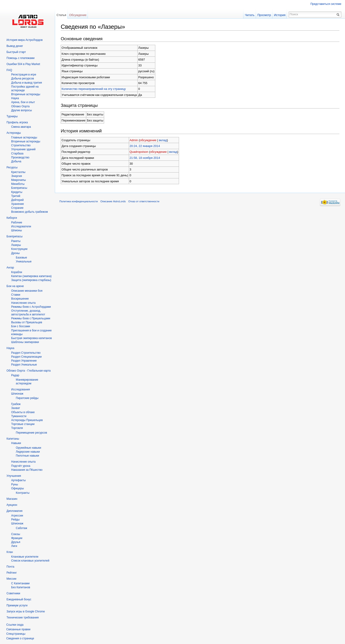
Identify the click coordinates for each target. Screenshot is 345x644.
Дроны (15, 253)
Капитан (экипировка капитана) (31, 276)
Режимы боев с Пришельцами (31, 318)
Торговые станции (23, 424)
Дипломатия (15, 511)
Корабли (17, 272)
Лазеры (16, 245)
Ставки (16, 295)
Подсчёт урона (21, 466)
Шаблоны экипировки (25, 342)
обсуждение (149, 140)
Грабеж (16, 404)
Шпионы (17, 230)
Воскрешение (20, 299)
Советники (13, 593)
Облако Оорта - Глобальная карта (29, 371)
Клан (10, 552)
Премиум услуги (17, 605)
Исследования (20, 389)
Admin (135, 140)
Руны (15, 484)
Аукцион (12, 505)
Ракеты (16, 241)
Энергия (17, 176)
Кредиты (17, 192)
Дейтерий (17, 200)
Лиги (14, 546)
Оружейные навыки (28, 448)
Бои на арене (15, 286)
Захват (16, 408)
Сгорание (17, 208)
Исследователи (21, 226)
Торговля (17, 428)
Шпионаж (17, 394)
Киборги (12, 218)
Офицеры (18, 488)
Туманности (19, 416)
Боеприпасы (19, 188)
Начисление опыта (23, 303)
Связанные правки (18, 629)
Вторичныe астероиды (26, 94)
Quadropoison (140, 152)
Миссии (11, 579)
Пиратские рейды (27, 398)
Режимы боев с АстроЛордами (31, 307)
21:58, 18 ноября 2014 (146, 158)
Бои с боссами (21, 326)
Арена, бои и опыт (23, 102)
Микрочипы (18, 180)
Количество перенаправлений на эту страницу (95, 89)
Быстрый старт (16, 52)
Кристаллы (18, 172)
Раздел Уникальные (24, 365)
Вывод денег (15, 46)
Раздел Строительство (26, 353)
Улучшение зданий (23, 149)
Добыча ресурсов (23, 78)
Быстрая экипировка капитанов (32, 338)
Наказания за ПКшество (27, 470)
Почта (10, 567)
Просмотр (264, 15)
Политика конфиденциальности (80, 202)
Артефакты (18, 480)
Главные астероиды (24, 137)
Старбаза (17, 154)
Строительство (21, 145)
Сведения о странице (20, 638)
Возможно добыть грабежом (30, 212)
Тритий (16, 196)
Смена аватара (21, 127)
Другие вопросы (22, 110)
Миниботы (18, 184)
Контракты (23, 493)
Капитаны (13, 439)
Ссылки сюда (15, 625)
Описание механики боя (27, 291)
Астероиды (14, 133)
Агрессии (17, 516)
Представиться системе (326, 4)
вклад (164, 140)
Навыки (16, 443)
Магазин (12, 499)
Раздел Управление (24, 361)
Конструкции (19, 249)
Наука (10, 348)
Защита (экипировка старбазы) (31, 280)
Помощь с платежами (20, 58)
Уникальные (24, 262)
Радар (15, 375)
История (280, 15)
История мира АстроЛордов (25, 40)
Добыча (16, 161)
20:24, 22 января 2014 (146, 146)
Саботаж (22, 528)
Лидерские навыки (28, 452)
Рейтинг (12, 573)
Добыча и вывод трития (27, 83)
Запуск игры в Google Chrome (26, 611)
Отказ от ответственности (145, 202)
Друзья (16, 542)
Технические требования (23, 618)
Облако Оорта (20, 106)
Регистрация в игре (24, 75)
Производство (20, 157)
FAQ (9, 70)
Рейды (15, 520)
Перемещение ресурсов (31, 433)
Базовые (21, 258)
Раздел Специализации (26, 357)
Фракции (17, 538)
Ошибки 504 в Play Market (23, 64)
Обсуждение (79, 15)
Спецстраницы (16, 634)
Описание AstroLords (114, 202)
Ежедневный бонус (19, 599)
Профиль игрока (17, 122)
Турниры (12, 116)
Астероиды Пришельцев (27, 420)
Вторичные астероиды (26, 141)
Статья (62, 15)
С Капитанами (20, 583)
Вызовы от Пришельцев (27, 322)
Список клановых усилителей (30, 561)
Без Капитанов (21, 587)
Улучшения (14, 476)
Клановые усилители (25, 557)
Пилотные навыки (27, 456)
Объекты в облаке (23, 412)
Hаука (15, 98)
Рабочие (17, 222)
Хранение (18, 204)
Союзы (16, 534)
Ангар (10, 268)
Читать (250, 15)
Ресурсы (12, 167)
